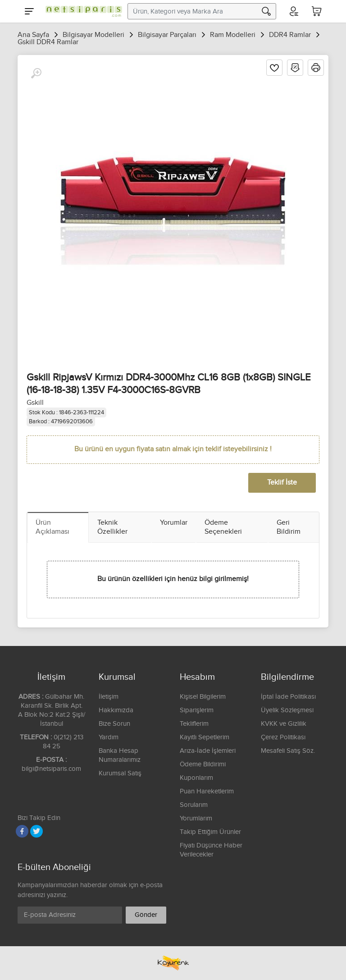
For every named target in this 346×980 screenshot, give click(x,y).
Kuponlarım (196, 778)
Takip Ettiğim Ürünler (210, 832)
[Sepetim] (317, 11)
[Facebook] (22, 831)
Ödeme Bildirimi (203, 764)
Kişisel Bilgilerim (203, 697)
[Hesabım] (293, 11)
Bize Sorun (114, 724)
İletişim (109, 697)
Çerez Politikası (283, 737)
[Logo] (82, 11)
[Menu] (29, 11)
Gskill (35, 403)
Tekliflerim (194, 724)
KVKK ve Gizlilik (284, 724)
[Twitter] (36, 831)
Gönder (146, 915)
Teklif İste (282, 483)
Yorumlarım (196, 818)
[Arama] (266, 11)
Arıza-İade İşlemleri (208, 751)
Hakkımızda (116, 710)
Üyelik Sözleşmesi (287, 710)
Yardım (109, 737)
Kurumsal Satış (120, 773)
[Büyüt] (36, 73)
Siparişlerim (197, 710)
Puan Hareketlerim (207, 791)
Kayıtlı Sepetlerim (205, 737)
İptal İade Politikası (288, 697)
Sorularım (194, 805)
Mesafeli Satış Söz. (288, 751)
